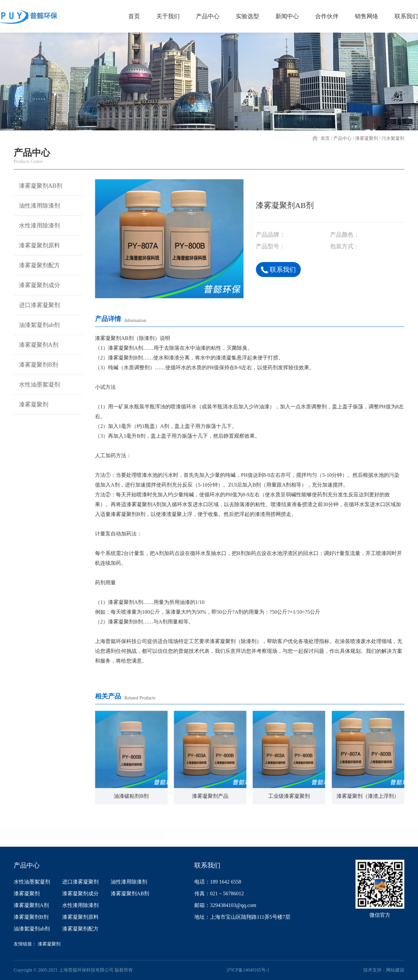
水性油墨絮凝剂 (36, 385)
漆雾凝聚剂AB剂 (37, 186)
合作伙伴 (282, 837)
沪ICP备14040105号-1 (248, 970)
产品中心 (342, 138)
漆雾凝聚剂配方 (36, 265)
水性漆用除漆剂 (36, 226)
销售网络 (331, 837)
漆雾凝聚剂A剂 (35, 345)
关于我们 (87, 837)
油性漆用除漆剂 (36, 206)
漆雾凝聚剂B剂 (35, 365)
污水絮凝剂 (393, 138)
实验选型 (185, 837)
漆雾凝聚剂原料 (36, 245)
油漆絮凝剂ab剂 (36, 325)
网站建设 (395, 970)
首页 (325, 138)
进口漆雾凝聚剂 (36, 305)
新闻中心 (233, 837)
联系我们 (279, 270)
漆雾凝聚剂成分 (36, 285)
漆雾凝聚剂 (367, 138)
